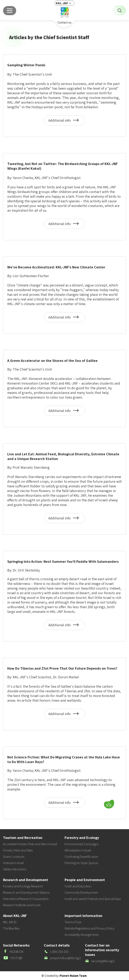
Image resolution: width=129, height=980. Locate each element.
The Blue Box (11, 928)
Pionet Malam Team (73, 976)
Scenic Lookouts (14, 857)
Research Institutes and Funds (22, 905)
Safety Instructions (15, 869)
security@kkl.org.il (100, 961)
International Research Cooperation (26, 899)
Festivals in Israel (13, 863)
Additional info (65, 122)
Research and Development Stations (26, 893)
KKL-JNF (62, 3)
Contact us (64, 22)
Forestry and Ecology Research (23, 886)
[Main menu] (10, 11)
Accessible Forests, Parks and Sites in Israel (30, 844)
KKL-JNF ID (10, 922)
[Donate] (109, 804)
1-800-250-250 (56, 952)
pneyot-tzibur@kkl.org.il (62, 958)
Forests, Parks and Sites (18, 850)
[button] (84, 803)
